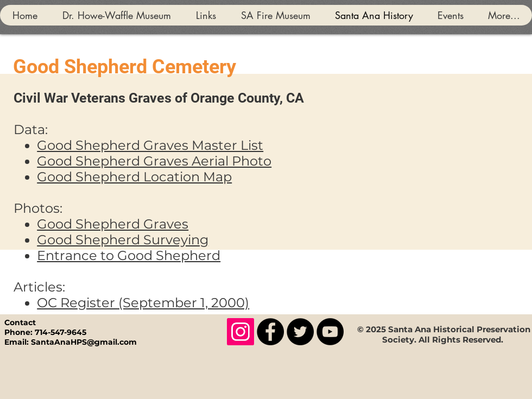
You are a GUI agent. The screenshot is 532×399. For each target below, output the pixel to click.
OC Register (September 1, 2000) (143, 303)
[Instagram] (240, 332)
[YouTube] (330, 332)
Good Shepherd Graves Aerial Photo (154, 161)
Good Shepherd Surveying (123, 240)
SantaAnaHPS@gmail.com (84, 342)
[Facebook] (270, 332)
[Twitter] (300, 332)
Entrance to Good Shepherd (129, 255)
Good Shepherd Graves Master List (150, 145)
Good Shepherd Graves (113, 224)
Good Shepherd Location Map (134, 177)
